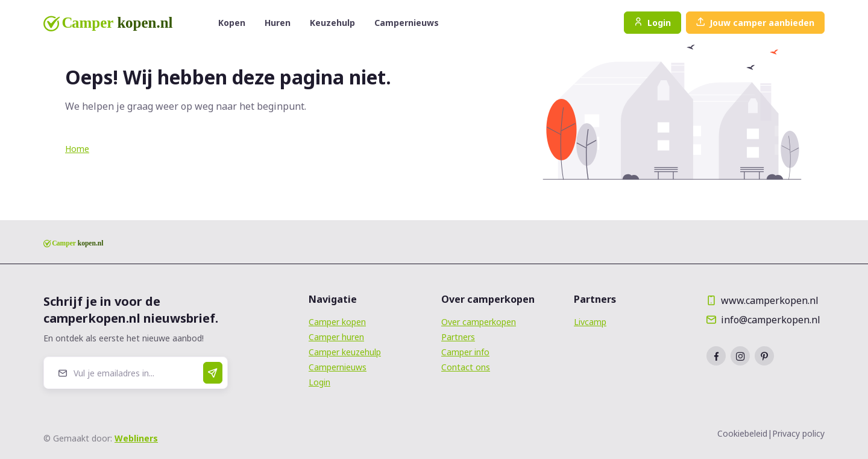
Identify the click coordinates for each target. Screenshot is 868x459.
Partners (458, 337)
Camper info (465, 352)
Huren (278, 23)
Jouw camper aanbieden (755, 23)
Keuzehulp (332, 23)
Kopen (232, 23)
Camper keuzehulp (345, 352)
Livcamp (590, 322)
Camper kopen (337, 322)
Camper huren (336, 337)
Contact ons (466, 367)
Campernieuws (407, 23)
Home (77, 149)
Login (653, 23)
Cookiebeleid (742, 433)
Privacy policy (798, 433)
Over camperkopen (479, 322)
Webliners (136, 438)
